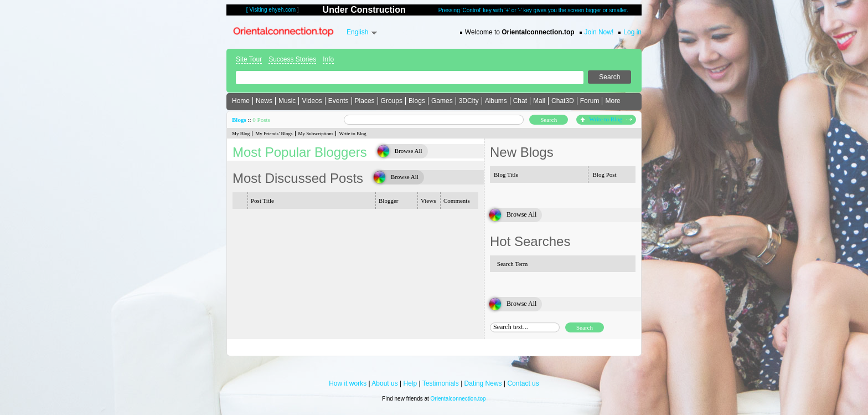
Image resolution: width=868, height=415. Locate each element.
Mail (539, 101)
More (613, 101)
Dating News (483, 383)
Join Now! (599, 32)
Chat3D (563, 101)
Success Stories (292, 59)
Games (442, 101)
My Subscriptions (316, 134)
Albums (496, 101)
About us (384, 383)
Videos (312, 101)
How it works (348, 383)
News (264, 101)
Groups (392, 101)
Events (339, 101)
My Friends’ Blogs (274, 134)
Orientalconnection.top (458, 399)
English (357, 32)
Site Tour (249, 59)
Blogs (417, 101)
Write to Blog (606, 119)
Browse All (409, 151)
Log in (632, 32)
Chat (520, 101)
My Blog (241, 134)
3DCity (469, 101)
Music (287, 101)
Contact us (523, 383)
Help (410, 383)
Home (241, 101)
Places (365, 101)
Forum (590, 101)
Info (328, 59)
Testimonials (441, 383)
